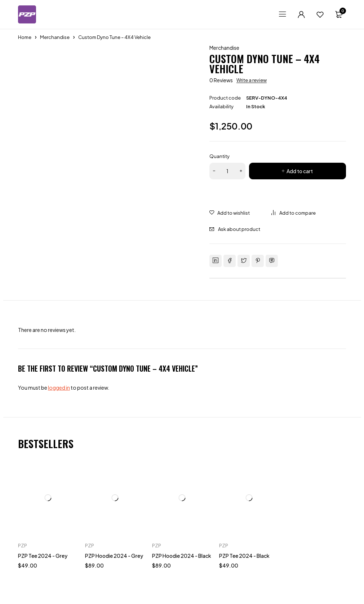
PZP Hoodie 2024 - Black (182, 556)
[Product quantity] (227, 171)
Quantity (219, 156)
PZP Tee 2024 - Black (244, 556)
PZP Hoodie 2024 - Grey (114, 556)
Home (25, 37)
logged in (59, 388)
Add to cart (300, 171)
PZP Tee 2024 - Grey (43, 556)
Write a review (252, 80)
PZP (23, 546)
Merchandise (55, 37)
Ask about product (239, 229)
